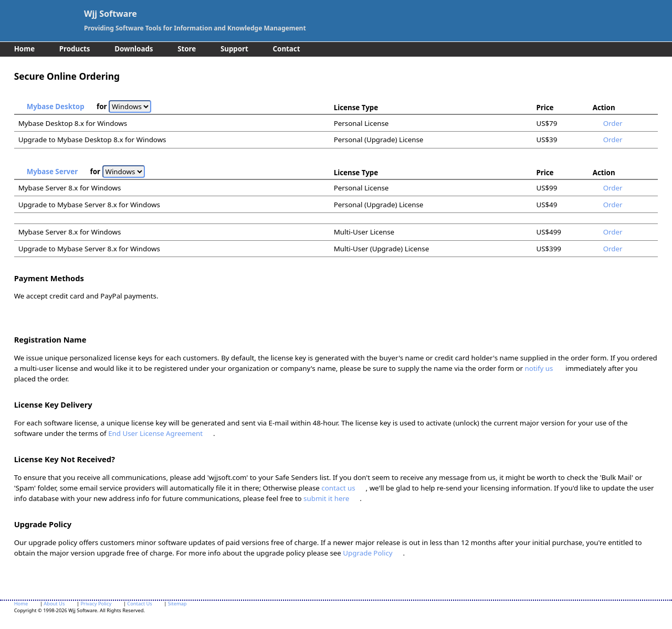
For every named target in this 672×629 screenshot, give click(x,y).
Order (613, 123)
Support (234, 49)
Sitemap (177, 604)
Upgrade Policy (367, 553)
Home (24, 49)
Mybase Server (52, 172)
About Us (54, 604)
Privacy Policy (96, 604)
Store (187, 49)
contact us (338, 488)
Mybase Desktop (56, 106)
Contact (287, 49)
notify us (539, 368)
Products (75, 49)
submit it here (326, 498)
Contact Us (139, 604)
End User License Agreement (155, 433)
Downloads (134, 49)
